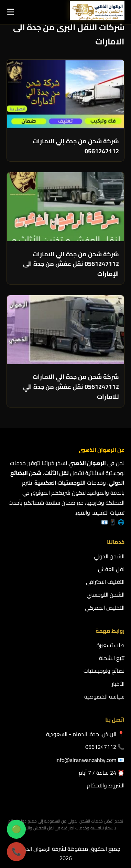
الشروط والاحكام (106, 785)
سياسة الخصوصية (104, 696)
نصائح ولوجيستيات (104, 671)
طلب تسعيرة (111, 645)
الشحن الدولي (109, 556)
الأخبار (118, 684)
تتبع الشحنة (112, 658)
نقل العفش (111, 569)
